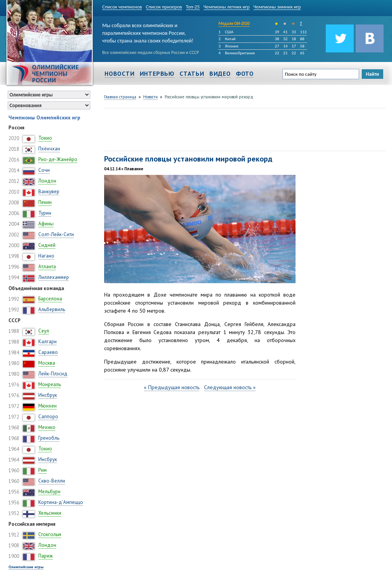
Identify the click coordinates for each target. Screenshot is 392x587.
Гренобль (49, 438)
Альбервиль (52, 309)
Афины (46, 224)
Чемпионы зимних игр (277, 7)
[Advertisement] (243, 129)
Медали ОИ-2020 (234, 24)
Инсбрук (48, 395)
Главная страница (120, 97)
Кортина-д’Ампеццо (61, 502)
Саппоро (48, 417)
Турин (45, 213)
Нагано (46, 256)
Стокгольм (50, 534)
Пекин (45, 202)
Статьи (192, 73)
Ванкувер (49, 192)
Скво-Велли (52, 481)
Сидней (47, 245)
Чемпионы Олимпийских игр (44, 117)
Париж (46, 556)
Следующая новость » (230, 387)
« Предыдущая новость (172, 387)
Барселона (50, 299)
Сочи (44, 170)
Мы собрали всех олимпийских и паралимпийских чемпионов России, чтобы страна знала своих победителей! (148, 32)
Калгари (47, 342)
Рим (42, 470)
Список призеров (164, 7)
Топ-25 (193, 7)
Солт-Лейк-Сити (56, 234)
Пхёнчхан (49, 149)
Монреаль (50, 384)
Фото (245, 73)
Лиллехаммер (54, 277)
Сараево (48, 352)
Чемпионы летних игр (227, 7)
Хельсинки (50, 513)
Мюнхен (47, 406)
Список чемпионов (122, 7)
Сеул (44, 331)
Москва (47, 363)
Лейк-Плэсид (53, 374)
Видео (220, 73)
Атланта (47, 267)
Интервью (157, 73)
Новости (120, 73)
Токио (45, 138)
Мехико (47, 427)
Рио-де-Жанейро (58, 159)
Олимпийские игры (26, 567)
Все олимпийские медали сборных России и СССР (151, 52)
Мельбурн (49, 492)
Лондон (47, 181)
